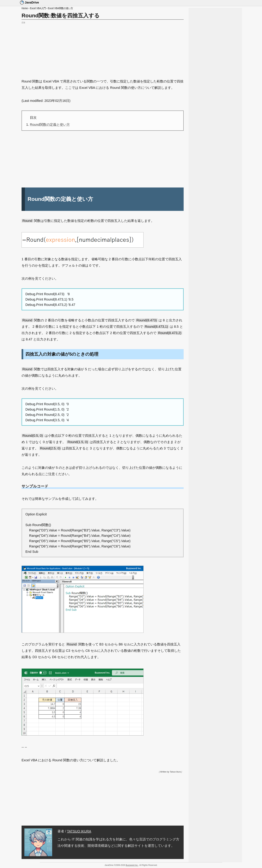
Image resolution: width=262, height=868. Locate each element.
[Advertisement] (103, 48)
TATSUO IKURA (79, 831)
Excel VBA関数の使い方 (60, 8)
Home (25, 8)
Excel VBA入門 (38, 8)
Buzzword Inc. (132, 865)
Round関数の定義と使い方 (50, 125)
